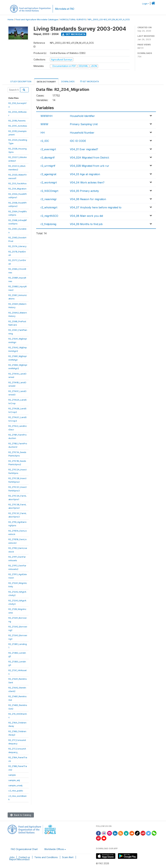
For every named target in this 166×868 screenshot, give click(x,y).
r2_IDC (45, 141)
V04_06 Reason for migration (88, 199)
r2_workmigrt (49, 182)
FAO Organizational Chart (24, 849)
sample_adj (14, 780)
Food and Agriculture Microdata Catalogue (37, 20)
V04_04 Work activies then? (87, 182)
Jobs (12, 857)
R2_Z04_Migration (17, 189)
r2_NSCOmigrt (49, 191)
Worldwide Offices (54, 849)
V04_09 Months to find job (86, 224)
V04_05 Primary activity (84, 191)
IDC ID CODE (78, 141)
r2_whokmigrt (49, 207)
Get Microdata (74, 34)
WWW (44, 124)
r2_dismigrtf (48, 158)
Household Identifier (82, 116)
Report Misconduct (19, 859)
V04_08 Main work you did (86, 216)
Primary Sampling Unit (84, 124)
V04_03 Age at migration (85, 174)
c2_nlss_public (16, 791)
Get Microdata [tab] (89, 81)
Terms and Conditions (46, 857)
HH (43, 133)
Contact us (24, 857)
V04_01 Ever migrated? (84, 149)
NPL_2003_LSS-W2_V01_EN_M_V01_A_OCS (109, 20)
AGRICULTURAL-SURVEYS (73, 20)
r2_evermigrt (48, 149)
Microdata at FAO (65, 9)
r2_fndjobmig (48, 224)
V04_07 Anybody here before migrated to (96, 207)
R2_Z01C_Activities (18, 126)
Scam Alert (68, 857)
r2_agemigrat (48, 174)
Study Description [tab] (21, 82)
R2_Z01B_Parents (17, 121)
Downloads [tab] (68, 82)
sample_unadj (15, 785)
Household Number (82, 133)
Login (145, 4)
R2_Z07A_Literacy (17, 246)
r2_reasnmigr (49, 199)
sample (12, 775)
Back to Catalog (21, 815)
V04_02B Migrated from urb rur (89, 166)
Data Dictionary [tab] (46, 82)
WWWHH (47, 116)
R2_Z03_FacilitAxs (18, 183)
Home (11, 20)
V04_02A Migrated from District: (90, 158)
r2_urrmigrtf (48, 166)
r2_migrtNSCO (49, 216)
